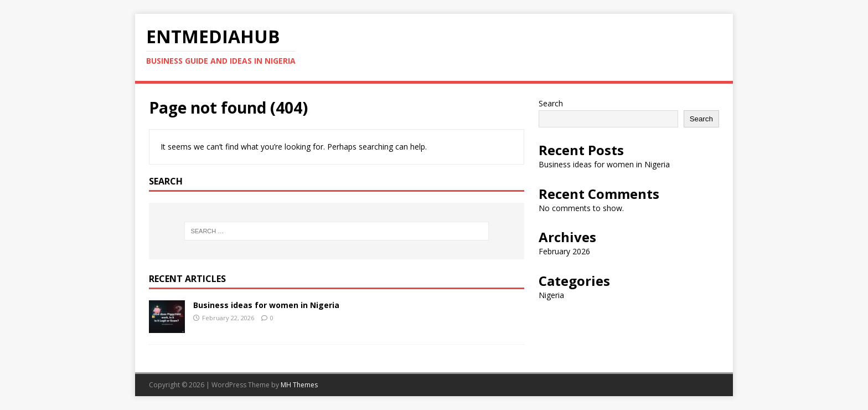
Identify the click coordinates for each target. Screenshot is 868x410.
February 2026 (564, 251)
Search (551, 103)
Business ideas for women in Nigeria (266, 305)
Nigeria (551, 295)
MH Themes (299, 385)
